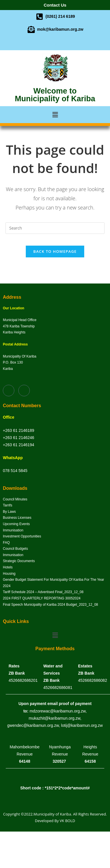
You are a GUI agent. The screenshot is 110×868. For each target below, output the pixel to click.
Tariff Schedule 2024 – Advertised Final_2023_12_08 (43, 592)
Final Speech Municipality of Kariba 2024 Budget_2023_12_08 (50, 605)
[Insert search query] (55, 228)
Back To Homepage (55, 251)
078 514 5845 (15, 471)
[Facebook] (50, 43)
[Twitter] (60, 43)
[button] (55, 114)
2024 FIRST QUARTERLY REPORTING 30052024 (42, 598)
